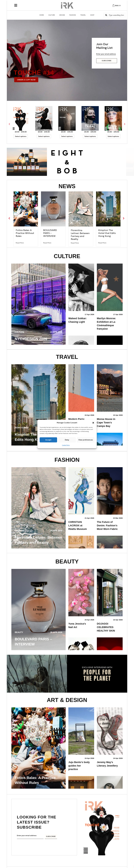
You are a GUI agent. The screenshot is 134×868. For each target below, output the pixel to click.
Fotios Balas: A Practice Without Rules (25, 233)
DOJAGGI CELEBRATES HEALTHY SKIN (106, 627)
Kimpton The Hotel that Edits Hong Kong (107, 233)
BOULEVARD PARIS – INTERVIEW (50, 233)
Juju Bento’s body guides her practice (79, 766)
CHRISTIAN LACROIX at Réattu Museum (78, 525)
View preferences (86, 440)
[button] (93, 423)
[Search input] (115, 15)
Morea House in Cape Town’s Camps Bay (106, 423)
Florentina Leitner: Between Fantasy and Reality (80, 235)
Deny (67, 440)
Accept (48, 440)
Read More (20, 243)
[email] (106, 54)
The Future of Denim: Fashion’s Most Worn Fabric (107, 525)
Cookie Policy (66, 445)
